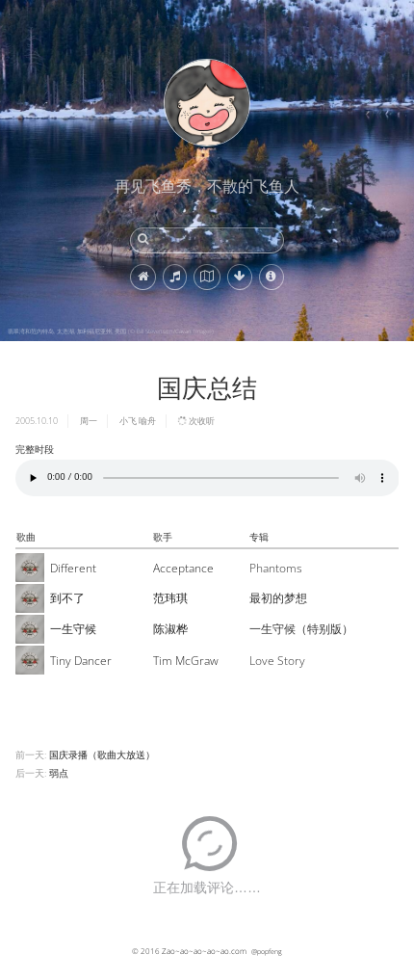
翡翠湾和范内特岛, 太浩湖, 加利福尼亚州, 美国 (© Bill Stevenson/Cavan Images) (111, 331)
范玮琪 (170, 598)
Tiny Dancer (81, 661)
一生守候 (73, 629)
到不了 (67, 598)
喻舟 (147, 421)
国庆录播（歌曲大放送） (102, 755)
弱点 (59, 773)
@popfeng (267, 951)
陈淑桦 (170, 629)
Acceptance (183, 568)
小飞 (128, 421)
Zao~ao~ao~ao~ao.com (204, 951)
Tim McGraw (186, 661)
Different (73, 568)
